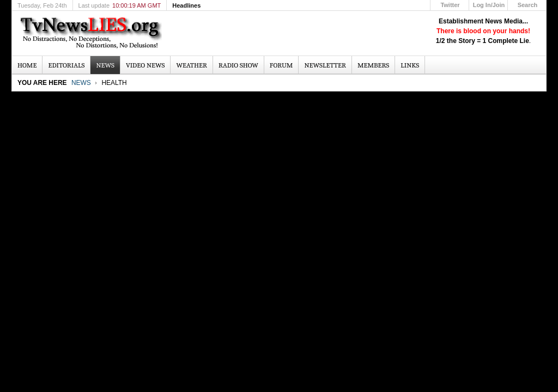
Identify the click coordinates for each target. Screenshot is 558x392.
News (81, 83)
